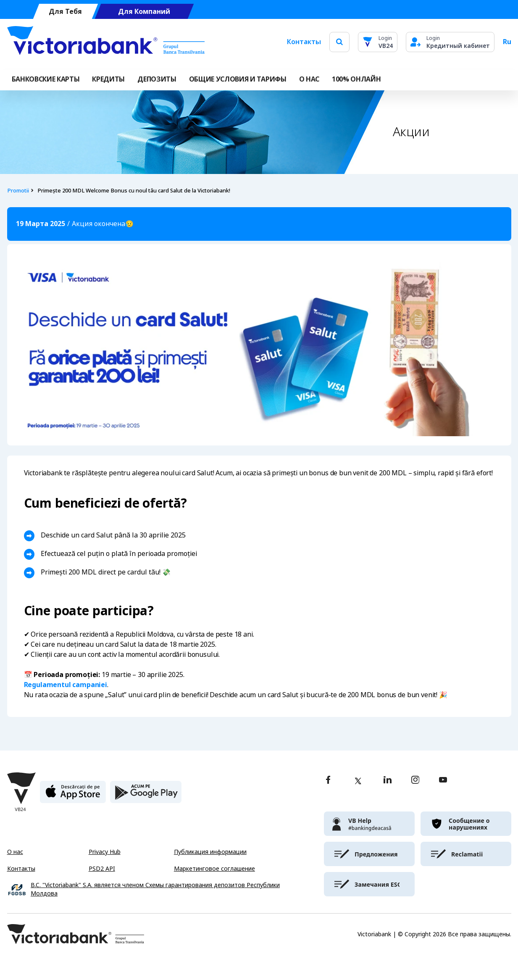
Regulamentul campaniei (66, 685)
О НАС (309, 79)
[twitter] (358, 781)
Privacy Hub (105, 852)
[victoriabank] (369, 824)
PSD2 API (102, 869)
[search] (339, 42)
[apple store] (73, 795)
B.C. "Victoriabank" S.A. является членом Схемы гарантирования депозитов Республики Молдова (155, 889)
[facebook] (328, 781)
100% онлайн (356, 79)
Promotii (18, 191)
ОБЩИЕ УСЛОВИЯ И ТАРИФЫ (238, 79)
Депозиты (157, 79)
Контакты (304, 42)
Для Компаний (144, 12)
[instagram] (415, 781)
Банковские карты (46, 79)
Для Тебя (65, 12)
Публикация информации (210, 852)
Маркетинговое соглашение (214, 869)
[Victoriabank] (106, 42)
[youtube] (443, 781)
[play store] (146, 795)
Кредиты (108, 79)
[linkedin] (388, 781)
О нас (15, 852)
